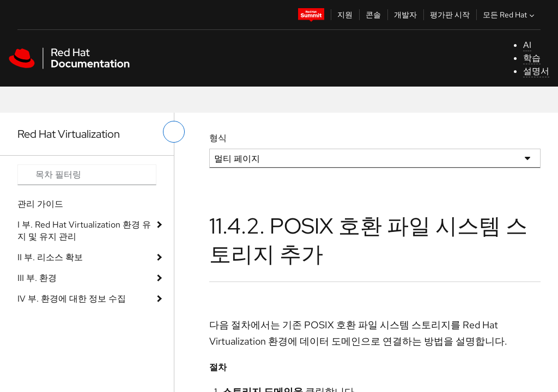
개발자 (405, 15)
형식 (218, 138)
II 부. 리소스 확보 (50, 257)
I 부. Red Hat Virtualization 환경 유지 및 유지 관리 (84, 231)
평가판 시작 (450, 15)
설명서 (536, 71)
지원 (345, 15)
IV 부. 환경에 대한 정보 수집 (72, 299)
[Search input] (87, 175)
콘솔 (373, 15)
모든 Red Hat (510, 15)
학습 (532, 58)
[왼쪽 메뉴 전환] (174, 132)
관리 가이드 (40, 204)
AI (527, 45)
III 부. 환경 (37, 278)
